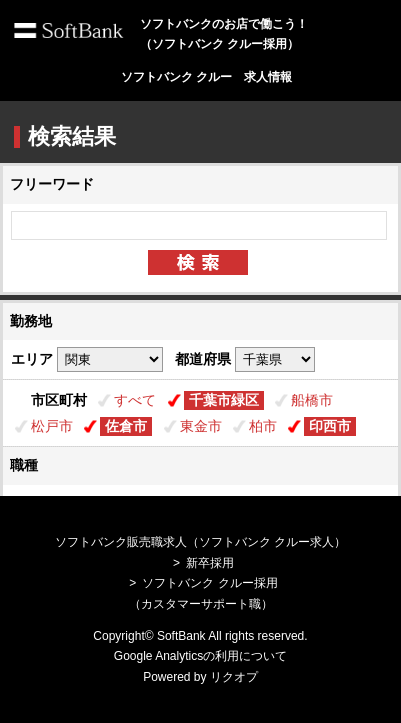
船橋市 (312, 400)
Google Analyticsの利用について (200, 656)
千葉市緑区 (224, 400)
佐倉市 (126, 426)
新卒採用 (210, 563)
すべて (135, 400)
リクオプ (234, 677)
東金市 (201, 426)
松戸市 (52, 426)
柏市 (263, 426)
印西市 (330, 426)
